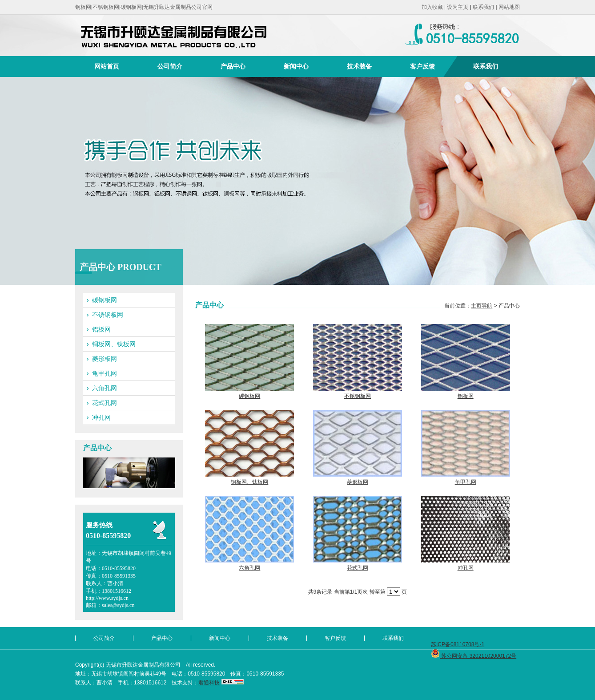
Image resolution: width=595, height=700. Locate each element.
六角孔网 (105, 388)
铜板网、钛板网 (114, 344)
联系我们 (483, 7)
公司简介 (170, 66)
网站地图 (509, 7)
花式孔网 (105, 403)
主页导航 (482, 306)
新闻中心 (296, 66)
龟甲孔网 (105, 373)
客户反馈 (422, 66)
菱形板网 (105, 359)
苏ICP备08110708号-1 (458, 644)
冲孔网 (101, 417)
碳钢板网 (105, 300)
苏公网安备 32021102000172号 (474, 656)
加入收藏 (432, 7)
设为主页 (458, 7)
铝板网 (101, 329)
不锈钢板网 (108, 315)
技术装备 (359, 66)
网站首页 (107, 66)
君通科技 (209, 683)
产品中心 (233, 66)
